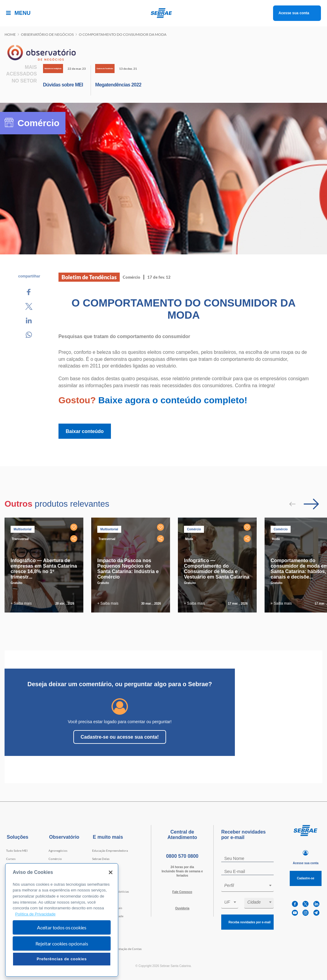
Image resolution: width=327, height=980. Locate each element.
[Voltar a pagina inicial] (163, 13)
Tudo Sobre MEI (17, 851)
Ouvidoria (182, 908)
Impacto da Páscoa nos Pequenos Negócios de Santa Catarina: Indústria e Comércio (128, 569)
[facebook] (295, 904)
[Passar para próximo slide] (311, 504)
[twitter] (305, 904)
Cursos (11, 859)
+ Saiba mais (21, 603)
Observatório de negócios (47, 34)
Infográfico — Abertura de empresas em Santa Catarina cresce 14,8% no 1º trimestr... (44, 569)
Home (10, 34)
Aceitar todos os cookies (62, 927)
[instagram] (305, 913)
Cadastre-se (306, 878)
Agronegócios (58, 851)
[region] (62, 920)
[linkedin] (316, 904)
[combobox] (247, 886)
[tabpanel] (45, 565)
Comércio (55, 859)
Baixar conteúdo (85, 431)
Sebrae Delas (101, 859)
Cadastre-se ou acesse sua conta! (120, 737)
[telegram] (316, 913)
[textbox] (250, 885)
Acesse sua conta (294, 13)
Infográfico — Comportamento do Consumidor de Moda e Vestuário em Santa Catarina (217, 569)
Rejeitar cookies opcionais (62, 943)
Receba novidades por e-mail (249, 922)
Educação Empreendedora (110, 851)
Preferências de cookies (62, 959)
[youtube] (295, 913)
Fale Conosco (182, 892)
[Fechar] (111, 872)
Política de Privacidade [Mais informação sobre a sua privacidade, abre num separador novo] (35, 914)
